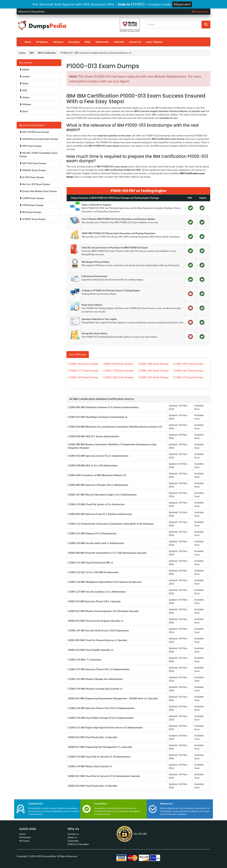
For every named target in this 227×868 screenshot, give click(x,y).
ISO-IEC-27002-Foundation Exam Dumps (38, 155)
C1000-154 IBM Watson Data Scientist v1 (90, 766)
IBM (32, 53)
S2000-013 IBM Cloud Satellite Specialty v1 (91, 650)
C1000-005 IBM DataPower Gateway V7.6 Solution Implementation (103, 407)
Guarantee (74, 42)
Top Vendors (26, 63)
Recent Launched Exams (32, 125)
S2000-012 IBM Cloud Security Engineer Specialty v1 (96, 621)
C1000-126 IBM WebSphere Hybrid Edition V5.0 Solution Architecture (105, 582)
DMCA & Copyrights (78, 844)
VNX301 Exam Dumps (33, 170)
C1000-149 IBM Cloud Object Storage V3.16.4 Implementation (101, 718)
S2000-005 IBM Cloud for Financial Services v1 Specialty (98, 640)
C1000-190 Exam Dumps (153, 377)
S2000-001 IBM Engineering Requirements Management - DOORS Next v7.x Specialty (113, 698)
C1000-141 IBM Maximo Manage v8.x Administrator (95, 679)
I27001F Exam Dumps (32, 219)
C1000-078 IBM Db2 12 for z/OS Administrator (93, 465)
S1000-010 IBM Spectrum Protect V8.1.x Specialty (94, 601)
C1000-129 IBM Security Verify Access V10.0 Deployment (98, 630)
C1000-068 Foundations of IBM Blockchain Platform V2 (97, 475)
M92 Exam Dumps (30, 146)
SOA (23, 90)
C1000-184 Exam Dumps (83, 377)
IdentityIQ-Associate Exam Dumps (39, 139)
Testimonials (102, 42)
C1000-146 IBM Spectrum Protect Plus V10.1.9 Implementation (101, 708)
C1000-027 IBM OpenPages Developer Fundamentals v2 (98, 417)
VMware (25, 104)
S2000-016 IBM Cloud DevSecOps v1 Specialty (93, 737)
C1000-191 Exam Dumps (188, 377)
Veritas (24, 97)
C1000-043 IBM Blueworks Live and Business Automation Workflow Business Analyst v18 (115, 427)
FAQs (88, 42)
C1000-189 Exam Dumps (188, 364)
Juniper (25, 76)
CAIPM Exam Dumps (32, 198)
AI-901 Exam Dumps (32, 177)
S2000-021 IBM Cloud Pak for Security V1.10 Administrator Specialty (104, 776)
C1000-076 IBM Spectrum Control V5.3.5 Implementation (98, 456)
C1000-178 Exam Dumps (118, 370)
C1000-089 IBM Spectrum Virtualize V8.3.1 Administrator (98, 485)
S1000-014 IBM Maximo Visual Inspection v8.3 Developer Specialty (103, 611)
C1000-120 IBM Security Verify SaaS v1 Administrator (96, 543)
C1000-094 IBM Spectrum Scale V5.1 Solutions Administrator (100, 514)
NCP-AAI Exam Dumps (33, 163)
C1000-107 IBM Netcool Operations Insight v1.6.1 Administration (102, 495)
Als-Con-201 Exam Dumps (35, 184)
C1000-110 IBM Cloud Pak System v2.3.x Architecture (96, 504)
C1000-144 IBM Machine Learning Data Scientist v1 (95, 689)
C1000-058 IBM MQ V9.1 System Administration (94, 436)
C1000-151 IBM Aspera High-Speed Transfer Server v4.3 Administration (106, 727)
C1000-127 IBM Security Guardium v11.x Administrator (97, 592)
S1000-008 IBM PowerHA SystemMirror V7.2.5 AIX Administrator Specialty (107, 553)
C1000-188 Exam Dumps (153, 364)
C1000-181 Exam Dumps (188, 370)
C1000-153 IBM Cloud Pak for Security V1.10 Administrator (99, 757)
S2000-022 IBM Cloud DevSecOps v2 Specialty (93, 786)
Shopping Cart (200, 12)
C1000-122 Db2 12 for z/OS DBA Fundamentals (93, 572)
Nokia (24, 83)
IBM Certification (47, 53)
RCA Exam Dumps (30, 212)
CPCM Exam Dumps (31, 205)
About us (72, 837)
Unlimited (119, 42)
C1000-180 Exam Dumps (153, 370)
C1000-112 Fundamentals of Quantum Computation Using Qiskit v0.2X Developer (111, 524)
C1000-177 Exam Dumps (83, 370)
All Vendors (42, 42)
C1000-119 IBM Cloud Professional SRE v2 (90, 562)
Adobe (24, 69)
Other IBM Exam (78, 354)
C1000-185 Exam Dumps (118, 377)
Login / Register (154, 42)
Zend (24, 111)
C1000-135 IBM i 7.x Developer (85, 660)
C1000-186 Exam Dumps (83, 364)
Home (28, 42)
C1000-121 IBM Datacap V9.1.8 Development (92, 533)
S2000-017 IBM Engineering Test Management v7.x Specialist (100, 747)
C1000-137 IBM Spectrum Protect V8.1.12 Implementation (99, 669)
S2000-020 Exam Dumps (118, 364)
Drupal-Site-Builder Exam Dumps (38, 191)
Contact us (73, 834)
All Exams (58, 42)
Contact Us (135, 42)
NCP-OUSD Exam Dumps (34, 132)
